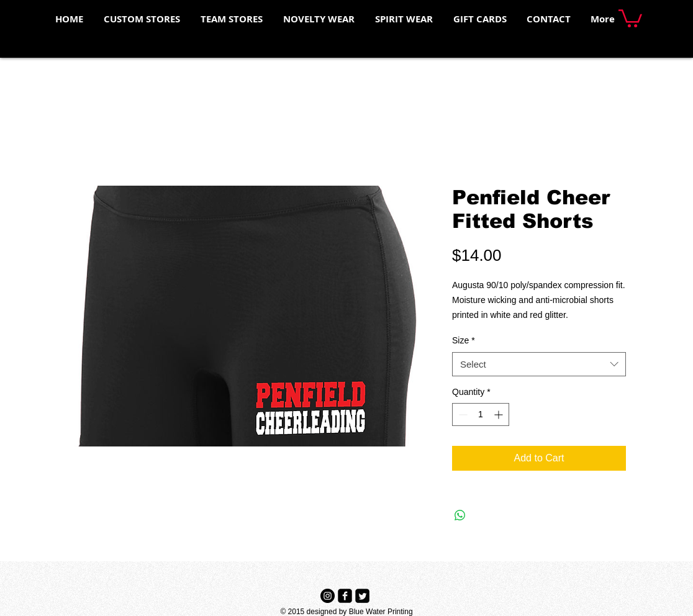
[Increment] (500, 414)
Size (464, 340)
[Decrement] (462, 414)
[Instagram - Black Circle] (328, 596)
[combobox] (539, 364)
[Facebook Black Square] (345, 596)
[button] (630, 17)
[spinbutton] (481, 414)
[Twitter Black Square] (362, 596)
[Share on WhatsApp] (460, 515)
